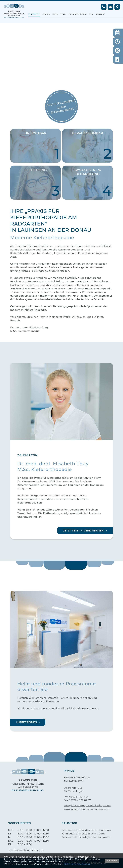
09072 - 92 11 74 (79, 797)
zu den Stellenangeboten (62, 109)
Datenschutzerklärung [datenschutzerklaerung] (77, 864)
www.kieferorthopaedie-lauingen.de (87, 809)
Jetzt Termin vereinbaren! (84, 531)
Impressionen (26, 722)
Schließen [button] (112, 861)
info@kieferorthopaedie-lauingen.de (87, 806)
